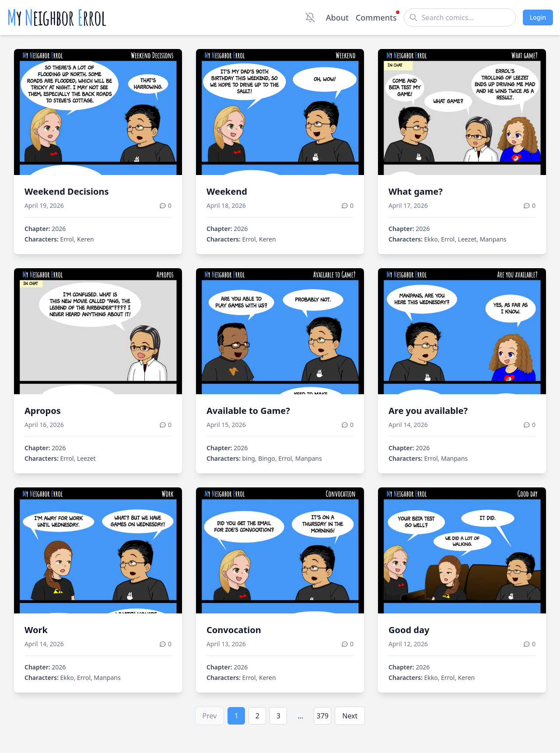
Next (350, 716)
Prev (210, 716)
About (337, 18)
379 (323, 716)
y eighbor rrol (57, 18)
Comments (376, 17)
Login (538, 17)
